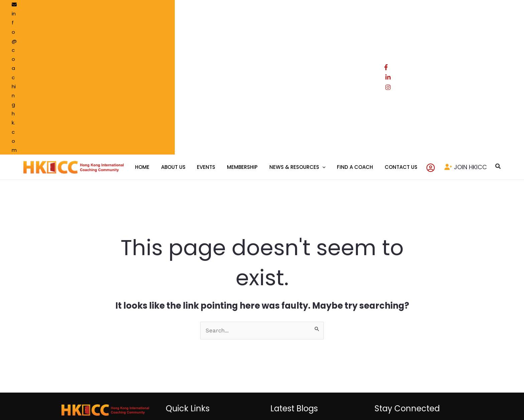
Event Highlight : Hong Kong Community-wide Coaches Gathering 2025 (302, 346)
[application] (319, 26)
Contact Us (189, 314)
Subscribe (420, 346)
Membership (190, 295)
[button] (486, 27)
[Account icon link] (421, 27)
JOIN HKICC (458, 26)
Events (183, 304)
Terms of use (244, 390)
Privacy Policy (281, 390)
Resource (230, 295)
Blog (224, 304)
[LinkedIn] (475, 6)
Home (183, 285)
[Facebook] (463, 6)
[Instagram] (487, 6)
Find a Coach (235, 285)
